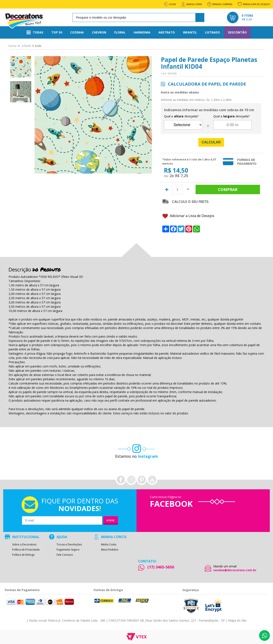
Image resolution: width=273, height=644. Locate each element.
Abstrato (167, 32)
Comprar (228, 189)
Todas (35, 32)
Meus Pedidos (110, 550)
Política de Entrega (23, 555)
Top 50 (57, 32)
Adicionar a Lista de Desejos (188, 216)
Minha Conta (109, 545)
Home (13, 46)
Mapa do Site (237, 620)
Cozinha (77, 32)
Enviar (110, 520)
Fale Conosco (65, 555)
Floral (120, 32)
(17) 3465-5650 (161, 567)
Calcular (211, 142)
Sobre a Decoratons (24, 545)
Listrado (212, 32)
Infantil (190, 32)
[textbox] (138, 17)
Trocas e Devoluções (69, 545)
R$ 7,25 (182, 176)
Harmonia (142, 32)
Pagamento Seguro (68, 550)
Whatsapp (264, 635)
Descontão (237, 32)
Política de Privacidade (26, 550)
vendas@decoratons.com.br (235, 570)
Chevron (99, 32)
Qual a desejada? (181, 116)
